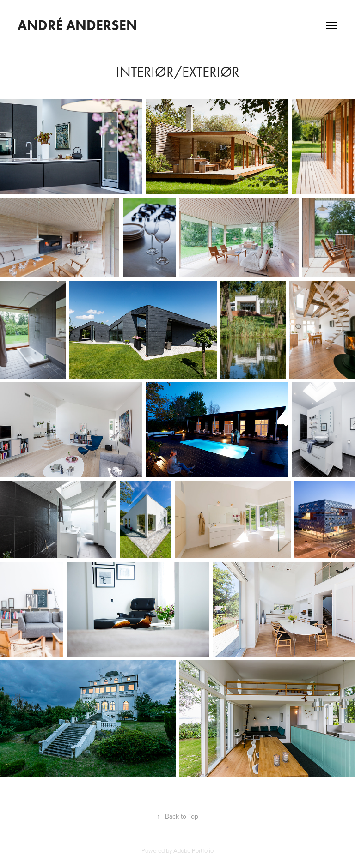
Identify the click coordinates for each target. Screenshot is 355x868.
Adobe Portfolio (193, 850)
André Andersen (77, 25)
